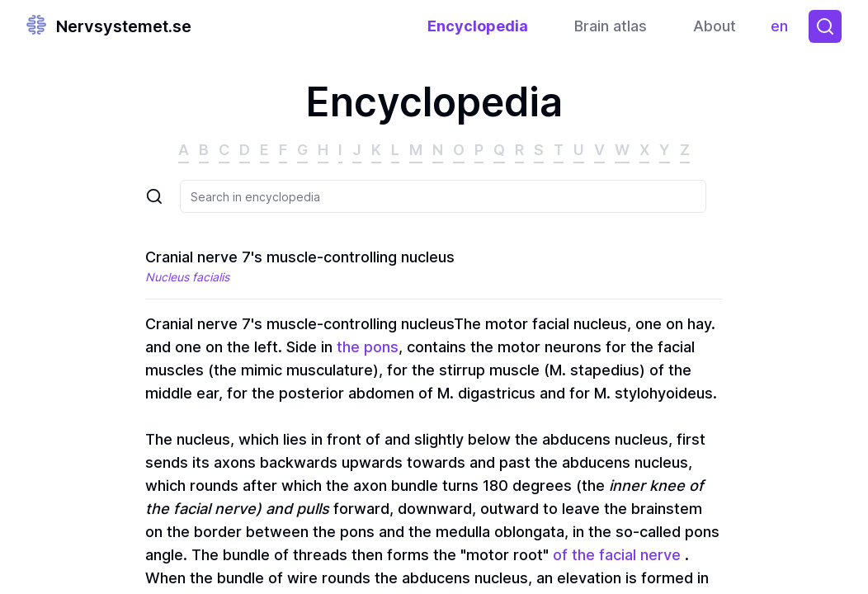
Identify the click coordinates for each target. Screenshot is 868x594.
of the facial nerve (617, 555)
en (783, 30)
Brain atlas (611, 26)
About (715, 26)
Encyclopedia (478, 26)
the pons (368, 347)
